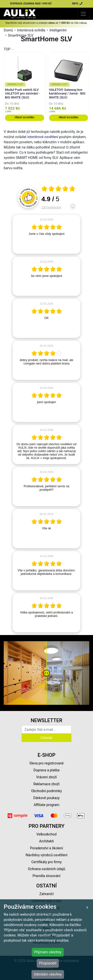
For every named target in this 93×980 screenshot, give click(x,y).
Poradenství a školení (46, 848)
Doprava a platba (46, 770)
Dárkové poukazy (47, 798)
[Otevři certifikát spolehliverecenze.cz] (58, 189)
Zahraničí (47, 894)
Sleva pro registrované (47, 763)
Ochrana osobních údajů (46, 869)
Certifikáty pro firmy (46, 862)
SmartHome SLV (21, 35)
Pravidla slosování (46, 876)
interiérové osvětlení (43, 137)
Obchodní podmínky (46, 791)
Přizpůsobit (48, 963)
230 (51, 207)
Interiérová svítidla (31, 30)
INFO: (77, 4)
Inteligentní (58, 30)
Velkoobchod (46, 834)
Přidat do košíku (24, 118)
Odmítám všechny (48, 974)
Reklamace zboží (46, 784)
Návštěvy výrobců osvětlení (46, 855)
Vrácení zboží (46, 777)
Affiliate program (47, 805)
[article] (46, 234)
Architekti (46, 841)
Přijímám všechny (48, 952)
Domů (8, 30)
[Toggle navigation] (83, 14)
